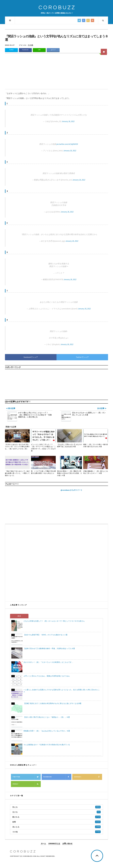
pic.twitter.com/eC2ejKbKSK (67, 144)
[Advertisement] (56, 73)
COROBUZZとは (54, 843)
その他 (30, 45)
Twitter (11, 50)
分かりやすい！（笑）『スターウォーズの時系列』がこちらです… (48, 662)
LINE (39, 50)
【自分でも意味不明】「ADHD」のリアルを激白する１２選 (45, 635)
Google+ (88, 777)
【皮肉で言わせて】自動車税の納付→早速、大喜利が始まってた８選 (49, 648)
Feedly (27, 784)
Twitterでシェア (82, 357)
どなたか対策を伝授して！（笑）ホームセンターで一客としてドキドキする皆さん (54, 621)
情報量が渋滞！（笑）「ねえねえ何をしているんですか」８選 (47, 731)
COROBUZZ (57, 8)
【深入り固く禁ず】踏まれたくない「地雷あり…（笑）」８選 (47, 717)
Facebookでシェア (31, 357)
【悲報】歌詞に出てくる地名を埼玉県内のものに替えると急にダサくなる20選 (52, 703)
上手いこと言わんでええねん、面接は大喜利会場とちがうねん (47, 676)
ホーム (43, 843)
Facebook (25, 50)
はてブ (53, 50)
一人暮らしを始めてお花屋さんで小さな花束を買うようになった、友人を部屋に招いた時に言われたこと (62, 691)
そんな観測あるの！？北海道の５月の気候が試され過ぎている (47, 745)
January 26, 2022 (68, 121)
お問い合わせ (67, 843)
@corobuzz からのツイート (72, 490)
